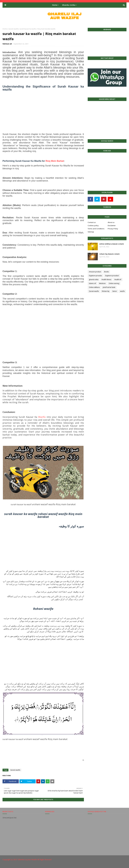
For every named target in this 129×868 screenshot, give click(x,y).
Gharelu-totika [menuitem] (69, 5)
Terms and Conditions (96, 229)
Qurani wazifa (13, 29)
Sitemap (91, 232)
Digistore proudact (112, 276)
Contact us (92, 222)
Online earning (114, 283)
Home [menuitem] (55, 5)
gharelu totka (94, 280)
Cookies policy (93, 225)
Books (106, 272)
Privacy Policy (113, 229)
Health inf (118, 280)
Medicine (102, 283)
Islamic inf (92, 283)
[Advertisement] (43, 113)
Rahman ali (7, 44)
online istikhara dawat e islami (112, 244)
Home (5, 29)
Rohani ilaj (106, 291)
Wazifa (42, 417)
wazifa (122, 291)
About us (111, 222)
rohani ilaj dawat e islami (109, 254)
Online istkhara (94, 287)
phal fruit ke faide (109, 287)
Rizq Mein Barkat (55, 161)
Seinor (115, 291)
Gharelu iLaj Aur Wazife (27, 860)
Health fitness (106, 280)
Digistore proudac (95, 276)
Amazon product (95, 272)
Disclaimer (112, 225)
